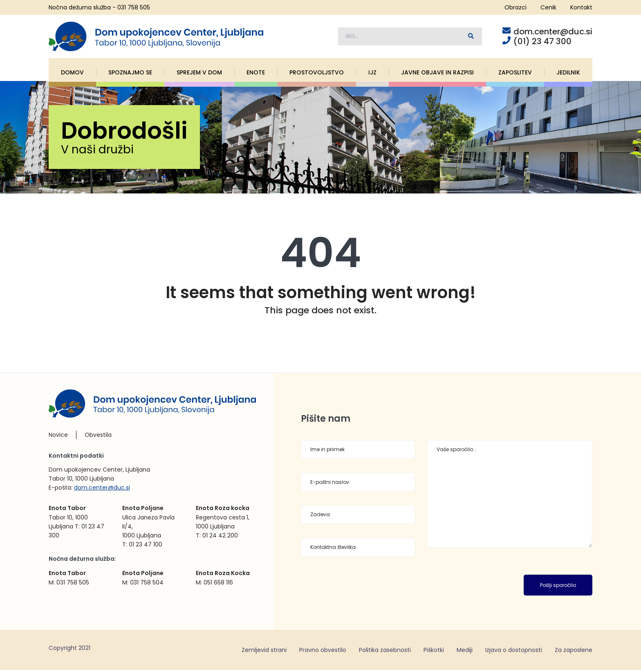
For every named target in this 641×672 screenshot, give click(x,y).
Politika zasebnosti (385, 652)
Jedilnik (568, 74)
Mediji (465, 652)
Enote (256, 74)
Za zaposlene (574, 652)
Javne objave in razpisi (437, 74)
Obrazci (515, 7)
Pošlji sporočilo (558, 587)
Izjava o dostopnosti (514, 652)
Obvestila (98, 437)
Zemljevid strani (264, 652)
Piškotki (434, 652)
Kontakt (581, 7)
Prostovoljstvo (317, 74)
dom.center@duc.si (102, 490)
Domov (72, 74)
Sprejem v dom (199, 74)
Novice (58, 437)
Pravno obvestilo (323, 652)
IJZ (372, 74)
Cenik (548, 7)
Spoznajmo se (130, 74)
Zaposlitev (515, 74)
